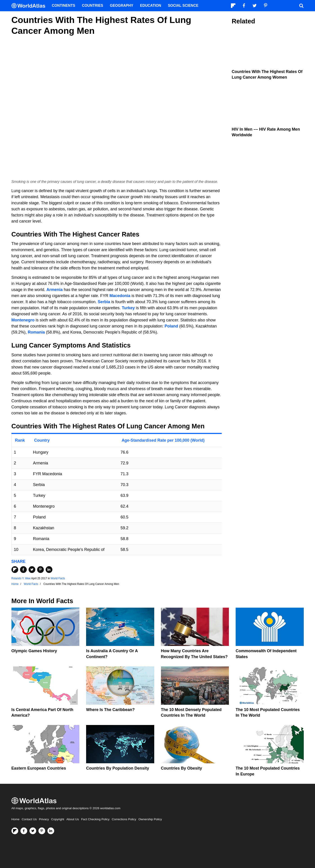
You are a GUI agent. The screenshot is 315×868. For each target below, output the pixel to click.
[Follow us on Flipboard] (15, 831)
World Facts (58, 578)
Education (151, 6)
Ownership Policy (150, 819)
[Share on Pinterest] (40, 570)
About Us (73, 819)
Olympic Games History (34, 651)
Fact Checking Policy (95, 819)
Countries (93, 6)
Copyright (58, 819)
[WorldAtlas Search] (302, 6)
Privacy (44, 819)
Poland (171, 326)
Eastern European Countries (39, 768)
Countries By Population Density (118, 768)
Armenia (55, 290)
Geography (122, 6)
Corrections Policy (124, 819)
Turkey (128, 308)
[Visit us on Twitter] (33, 831)
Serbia (104, 302)
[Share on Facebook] (23, 570)
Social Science (183, 6)
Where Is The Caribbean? (110, 710)
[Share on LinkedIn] (49, 570)
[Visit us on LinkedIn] (51, 831)
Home (16, 819)
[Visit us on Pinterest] (42, 831)
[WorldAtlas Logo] (30, 6)
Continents (64, 6)
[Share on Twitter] (32, 570)
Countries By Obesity (182, 768)
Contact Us (29, 819)
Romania (36, 332)
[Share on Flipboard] (15, 570)
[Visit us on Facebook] (24, 831)
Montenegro (23, 320)
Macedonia (120, 296)
